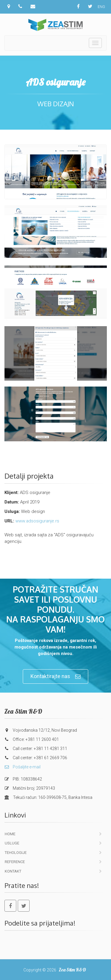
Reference (15, 862)
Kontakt (13, 871)
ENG (101, 7)
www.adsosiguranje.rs (37, 521)
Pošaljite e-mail (22, 767)
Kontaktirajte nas (55, 676)
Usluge (12, 843)
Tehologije (16, 853)
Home (10, 834)
